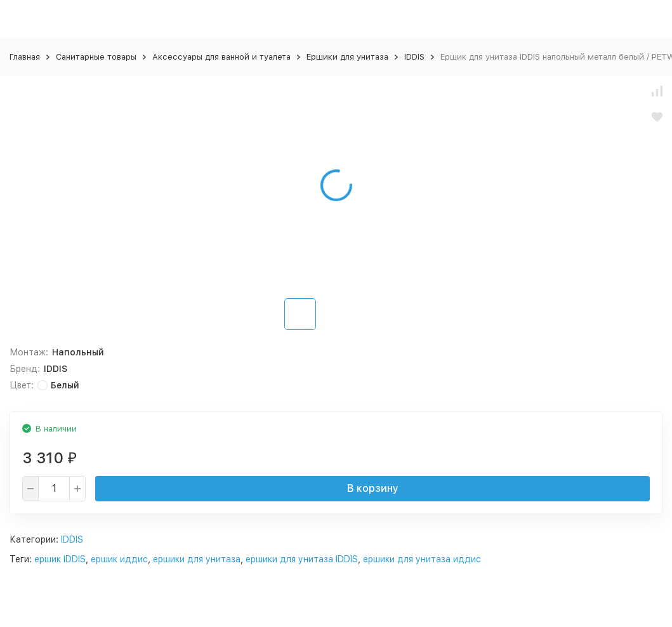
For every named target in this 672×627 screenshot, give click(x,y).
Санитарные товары (96, 57)
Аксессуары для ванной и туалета (221, 57)
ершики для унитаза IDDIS (302, 559)
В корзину (373, 488)
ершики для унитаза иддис (422, 559)
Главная (25, 57)
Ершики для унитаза (347, 57)
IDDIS (414, 57)
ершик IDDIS (60, 559)
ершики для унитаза (197, 559)
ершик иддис (119, 559)
